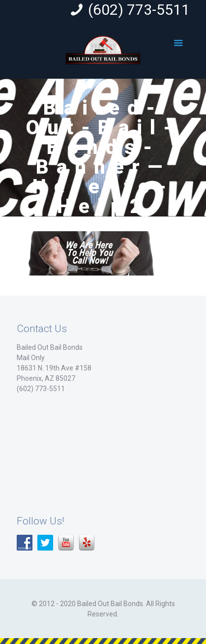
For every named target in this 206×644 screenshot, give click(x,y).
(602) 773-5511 (139, 10)
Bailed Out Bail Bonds (50, 347)
